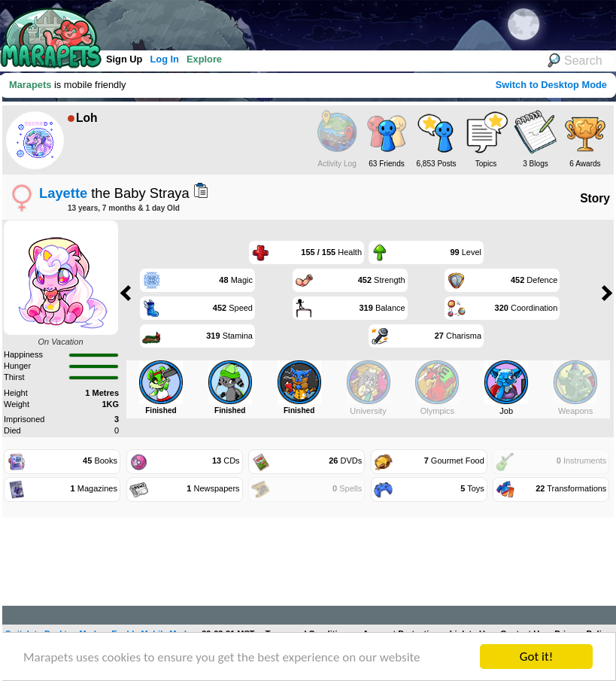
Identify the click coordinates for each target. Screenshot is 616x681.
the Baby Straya (114, 193)
